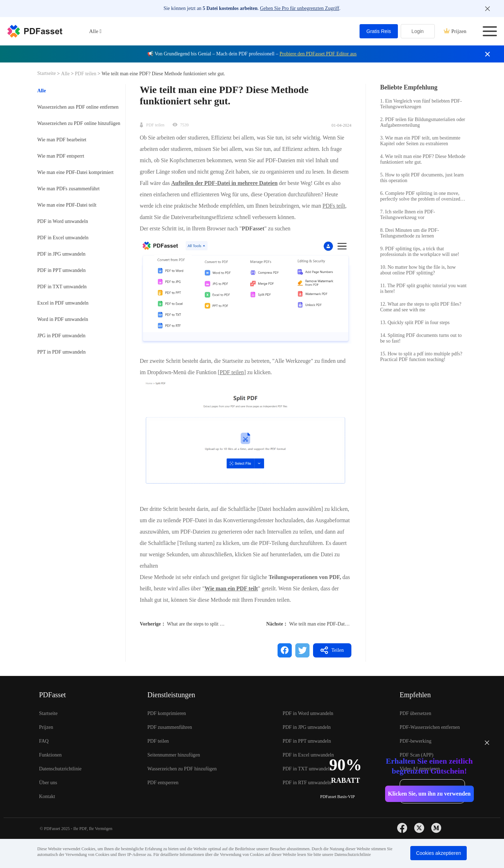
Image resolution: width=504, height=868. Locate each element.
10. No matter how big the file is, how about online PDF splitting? (418, 270)
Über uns (48, 783)
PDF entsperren (163, 783)
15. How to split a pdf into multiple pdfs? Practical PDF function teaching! (421, 357)
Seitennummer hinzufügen (174, 755)
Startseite (47, 73)
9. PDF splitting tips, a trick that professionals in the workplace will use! (420, 252)
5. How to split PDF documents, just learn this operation (422, 178)
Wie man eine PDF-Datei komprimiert (75, 172)
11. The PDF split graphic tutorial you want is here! (423, 288)
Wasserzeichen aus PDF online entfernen (78, 107)
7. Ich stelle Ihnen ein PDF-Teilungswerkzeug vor (408, 215)
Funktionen (50, 755)
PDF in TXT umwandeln (62, 287)
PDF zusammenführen (170, 727)
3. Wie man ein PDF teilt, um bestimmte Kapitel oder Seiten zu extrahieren (420, 141)
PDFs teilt (334, 206)
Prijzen (455, 31)
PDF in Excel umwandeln (63, 238)
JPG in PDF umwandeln (61, 336)
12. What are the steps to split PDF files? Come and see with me (421, 307)
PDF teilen (86, 74)
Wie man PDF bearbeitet (62, 140)
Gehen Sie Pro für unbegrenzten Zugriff (300, 8)
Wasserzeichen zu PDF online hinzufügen (79, 123)
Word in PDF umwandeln (63, 319)
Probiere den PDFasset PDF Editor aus (318, 54)
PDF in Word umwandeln (63, 221)
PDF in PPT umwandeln (61, 270)
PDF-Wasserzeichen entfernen (430, 727)
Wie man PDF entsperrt (61, 156)
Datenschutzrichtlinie (60, 769)
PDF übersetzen (415, 713)
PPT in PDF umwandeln (61, 352)
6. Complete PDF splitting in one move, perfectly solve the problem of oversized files (420, 196)
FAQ (44, 741)
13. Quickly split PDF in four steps (415, 323)
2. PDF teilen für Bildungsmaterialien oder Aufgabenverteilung (423, 122)
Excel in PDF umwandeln (63, 303)
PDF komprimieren (167, 713)
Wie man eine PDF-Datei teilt (67, 205)
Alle (66, 74)
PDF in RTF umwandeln (307, 783)
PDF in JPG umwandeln (61, 254)
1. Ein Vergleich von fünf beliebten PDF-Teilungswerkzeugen (421, 104)
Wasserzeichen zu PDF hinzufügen (182, 769)
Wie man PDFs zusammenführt (69, 189)
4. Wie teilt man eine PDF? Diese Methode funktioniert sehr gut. (423, 159)
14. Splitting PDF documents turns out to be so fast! (421, 338)
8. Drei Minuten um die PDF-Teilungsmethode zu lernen (410, 233)
